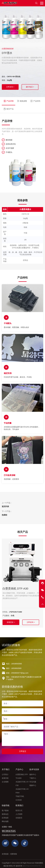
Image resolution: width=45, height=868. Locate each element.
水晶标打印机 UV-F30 (22, 783)
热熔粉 (4, 511)
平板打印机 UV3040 (20, 797)
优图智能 (14, 852)
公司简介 (5, 773)
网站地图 (5, 820)
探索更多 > (11, 617)
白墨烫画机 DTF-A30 (14, 584)
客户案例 (5, 810)
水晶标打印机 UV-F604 (22, 790)
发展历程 (5, 777)
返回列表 (5, 502)
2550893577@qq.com (19, 675)
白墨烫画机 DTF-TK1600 (22, 775)
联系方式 (19, 810)
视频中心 (33, 784)
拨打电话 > (30, 87)
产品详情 (8, 100)
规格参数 (21, 100)
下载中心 (33, 777)
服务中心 (33, 773)
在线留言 (19, 817)
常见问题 (33, 781)
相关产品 (8, 106)
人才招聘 (19, 813)
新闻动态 (5, 813)
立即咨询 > (10, 87)
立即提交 (23, 751)
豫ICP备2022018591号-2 (32, 864)
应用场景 (5, 817)
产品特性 (34, 100)
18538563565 (16, 666)
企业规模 (5, 781)
